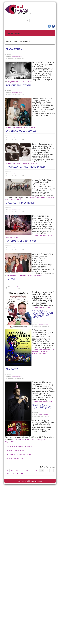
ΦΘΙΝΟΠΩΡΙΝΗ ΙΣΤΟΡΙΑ (19, 85)
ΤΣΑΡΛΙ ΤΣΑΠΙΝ (14, 49)
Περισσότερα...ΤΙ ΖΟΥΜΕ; (42, 307)
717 (13, 474)
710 (26, 470)
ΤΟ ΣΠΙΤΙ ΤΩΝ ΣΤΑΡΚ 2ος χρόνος (19, 446)
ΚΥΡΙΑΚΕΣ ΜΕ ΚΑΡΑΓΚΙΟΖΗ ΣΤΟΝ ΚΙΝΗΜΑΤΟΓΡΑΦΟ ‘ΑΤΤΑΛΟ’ (42, 314)
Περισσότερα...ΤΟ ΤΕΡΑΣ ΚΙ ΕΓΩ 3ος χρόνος (25, 275)
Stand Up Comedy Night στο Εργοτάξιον (43, 406)
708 (17, 470)
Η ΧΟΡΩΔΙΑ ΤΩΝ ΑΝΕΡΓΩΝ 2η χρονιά (25, 167)
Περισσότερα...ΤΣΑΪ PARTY (42, 402)
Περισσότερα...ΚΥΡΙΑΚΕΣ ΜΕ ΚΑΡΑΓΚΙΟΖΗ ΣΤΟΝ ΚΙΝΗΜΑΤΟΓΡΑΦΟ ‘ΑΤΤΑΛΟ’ (43, 352)
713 (42, 470)
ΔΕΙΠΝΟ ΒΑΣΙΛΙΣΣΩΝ (15, 458)
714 (47, 470)
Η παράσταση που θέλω (17, 56)
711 (31, 470)
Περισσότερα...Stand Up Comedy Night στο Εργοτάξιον (26, 441)
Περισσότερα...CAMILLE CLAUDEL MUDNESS (22, 163)
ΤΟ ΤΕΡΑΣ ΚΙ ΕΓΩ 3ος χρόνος (21, 241)
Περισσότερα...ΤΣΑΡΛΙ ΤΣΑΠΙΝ (20, 82)
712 (36, 470)
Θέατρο (27, 41)
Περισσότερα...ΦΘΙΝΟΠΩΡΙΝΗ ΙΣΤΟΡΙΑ (20, 127)
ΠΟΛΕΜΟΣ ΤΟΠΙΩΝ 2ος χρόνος (19, 454)
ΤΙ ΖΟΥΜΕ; (11, 279)
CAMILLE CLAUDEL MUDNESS (21, 131)
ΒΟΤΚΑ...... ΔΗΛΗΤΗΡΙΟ (16, 450)
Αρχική (20, 41)
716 (8, 474)
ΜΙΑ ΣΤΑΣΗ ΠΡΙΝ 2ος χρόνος (21, 203)
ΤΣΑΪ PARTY (12, 369)
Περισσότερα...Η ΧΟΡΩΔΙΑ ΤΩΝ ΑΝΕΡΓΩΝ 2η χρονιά (29, 198)
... (22, 470)
